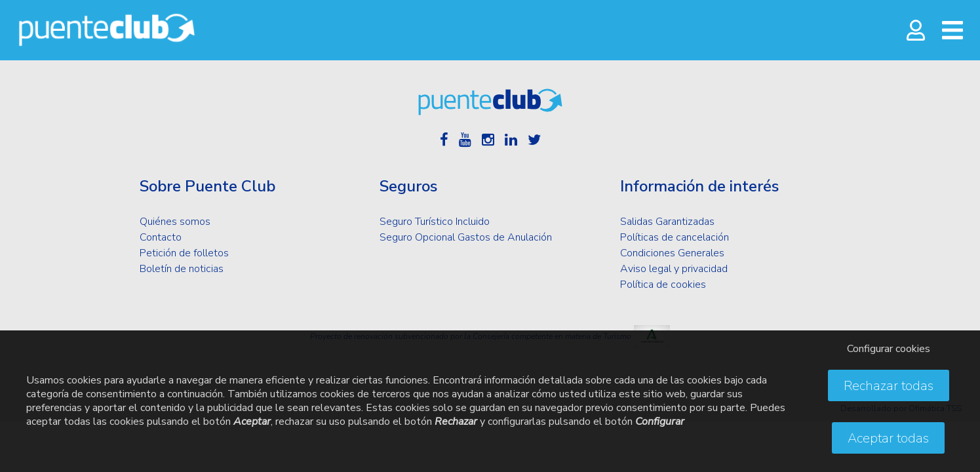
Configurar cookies (889, 349)
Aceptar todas (888, 438)
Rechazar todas (889, 386)
